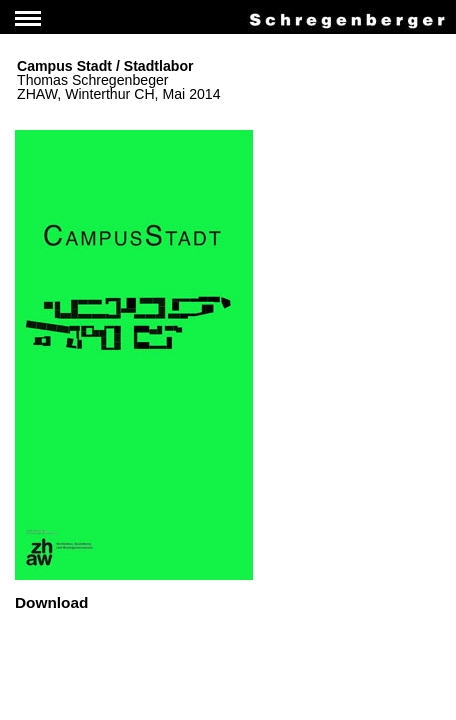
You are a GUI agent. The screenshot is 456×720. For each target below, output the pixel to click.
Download (51, 602)
